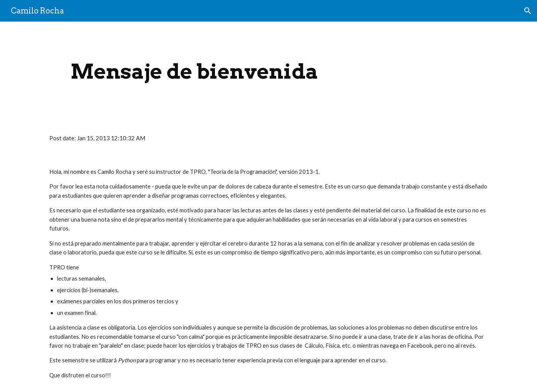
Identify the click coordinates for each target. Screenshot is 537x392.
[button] (528, 11)
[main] (195, 72)
